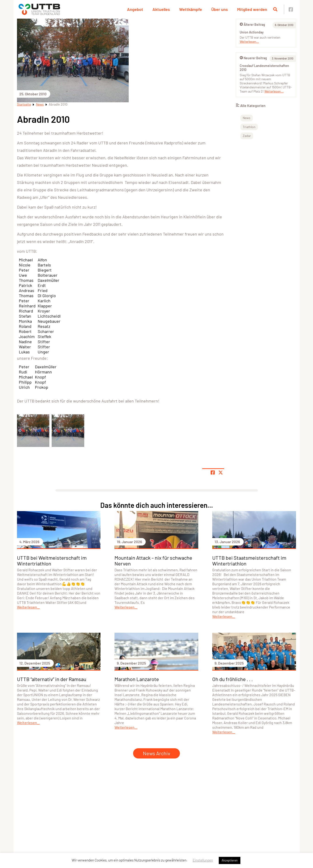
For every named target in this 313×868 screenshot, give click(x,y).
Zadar (247, 136)
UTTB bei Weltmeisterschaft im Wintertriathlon (52, 560)
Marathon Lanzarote (137, 679)
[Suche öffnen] (275, 9)
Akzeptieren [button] (230, 860)
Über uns (220, 9)
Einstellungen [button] (203, 860)
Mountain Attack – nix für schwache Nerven (153, 560)
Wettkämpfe (191, 9)
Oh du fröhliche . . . (232, 679)
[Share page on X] (221, 472)
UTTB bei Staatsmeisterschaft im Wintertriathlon (249, 560)
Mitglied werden (252, 9)
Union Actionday (252, 32)
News (40, 104)
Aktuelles (161, 9)
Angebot (135, 9)
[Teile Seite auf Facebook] (213, 472)
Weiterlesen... (249, 42)
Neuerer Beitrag (253, 58)
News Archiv (156, 753)
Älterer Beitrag (252, 25)
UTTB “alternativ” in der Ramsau (52, 679)
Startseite (24, 104)
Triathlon (249, 127)
